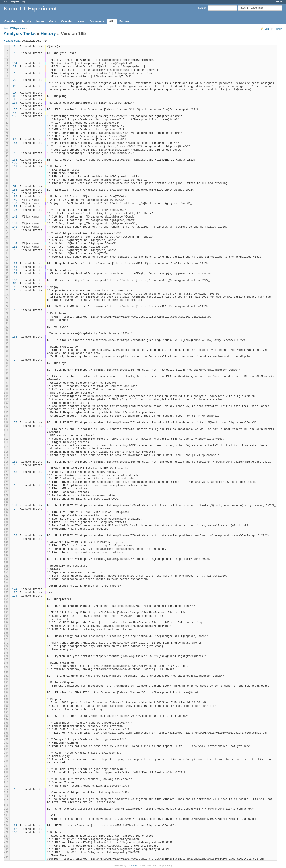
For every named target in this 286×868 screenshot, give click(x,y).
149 (15, 200)
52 (15, 187)
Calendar (67, 21)
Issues (40, 21)
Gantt (53, 21)
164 (15, 264)
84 (15, 140)
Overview (10, 21)
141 (15, 217)
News (81, 21)
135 (15, 197)
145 (15, 227)
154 (15, 103)
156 (15, 190)
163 (15, 160)
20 (15, 80)
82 (15, 96)
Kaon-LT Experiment (15, 28)
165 (15, 337)
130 (15, 163)
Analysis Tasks (20, 33)
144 (15, 244)
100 (15, 280)
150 (15, 203)
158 (15, 462)
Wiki (112, 21)
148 (15, 224)
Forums (124, 21)
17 (15, 93)
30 (15, 67)
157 (15, 423)
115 (15, 291)
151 (15, 247)
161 (15, 270)
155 (15, 110)
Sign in (278, 2)
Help (23, 2)
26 (15, 86)
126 (15, 193)
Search (202, 8)
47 (15, 113)
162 (15, 829)
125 (15, 593)
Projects (15, 2)
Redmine (132, 866)
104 (15, 63)
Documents (97, 21)
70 (15, 106)
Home (6, 2)
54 (15, 284)
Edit (267, 29)
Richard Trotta (12, 41)
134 (15, 207)
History (279, 29)
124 (15, 589)
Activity (26, 21)
